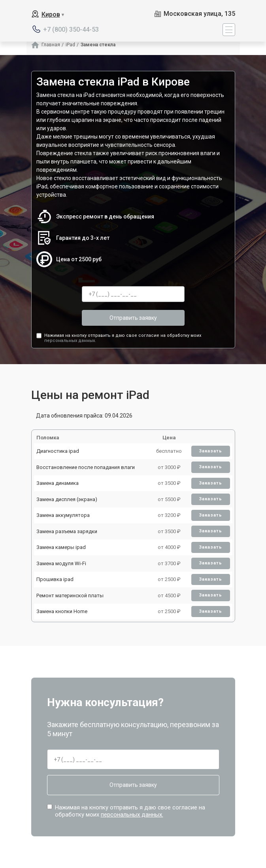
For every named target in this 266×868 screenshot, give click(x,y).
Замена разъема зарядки (67, 531)
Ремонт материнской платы (70, 595)
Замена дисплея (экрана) (67, 499)
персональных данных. (70, 341)
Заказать (210, 451)
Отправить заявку (133, 318)
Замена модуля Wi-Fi (61, 563)
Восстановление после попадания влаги (86, 467)
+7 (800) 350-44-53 (71, 29)
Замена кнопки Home (62, 611)
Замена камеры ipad (61, 547)
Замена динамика (58, 483)
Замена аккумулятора (63, 515)
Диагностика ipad (58, 451)
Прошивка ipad (55, 579)
